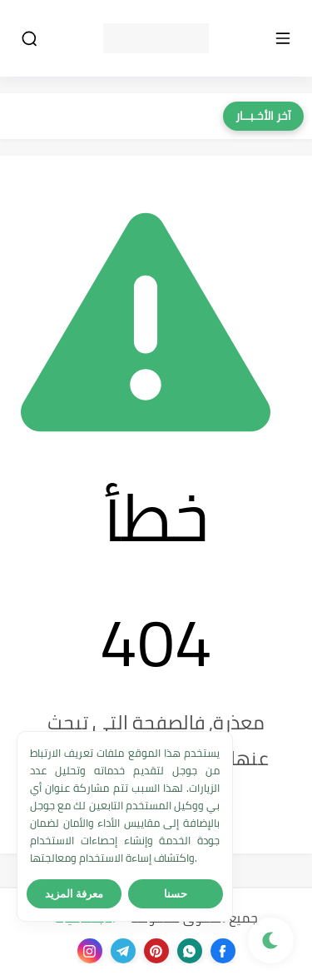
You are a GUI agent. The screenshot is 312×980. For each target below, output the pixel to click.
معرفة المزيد (74, 894)
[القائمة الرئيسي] (283, 39)
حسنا (176, 894)
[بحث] (29, 39)
